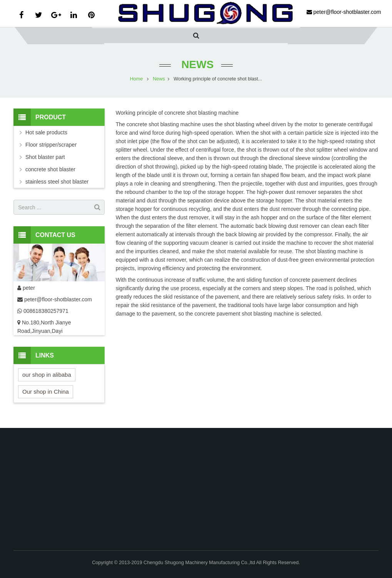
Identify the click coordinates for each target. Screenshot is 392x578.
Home (137, 79)
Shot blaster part (45, 157)
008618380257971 (45, 311)
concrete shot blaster (50, 169)
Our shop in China (46, 392)
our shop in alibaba (47, 375)
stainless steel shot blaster (57, 182)
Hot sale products (46, 132)
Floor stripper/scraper (51, 145)
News (196, 64)
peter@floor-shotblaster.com (58, 299)
